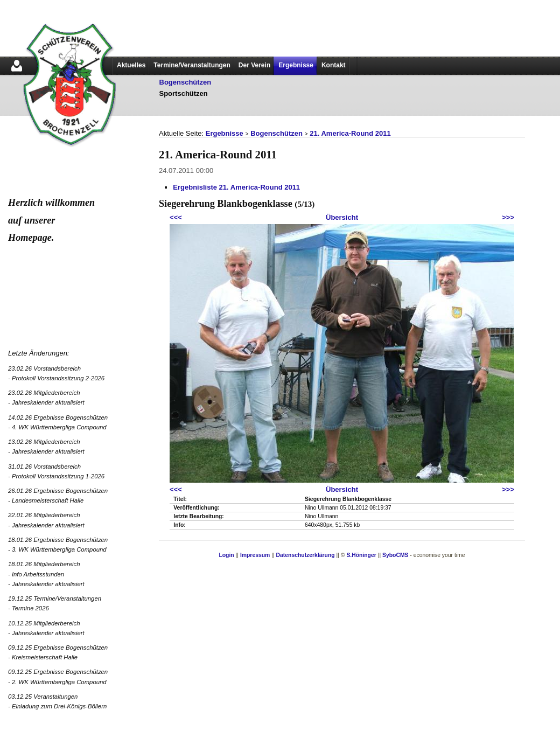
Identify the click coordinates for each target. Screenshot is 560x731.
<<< (176, 217)
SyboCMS (395, 555)
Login (226, 555)
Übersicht (342, 217)
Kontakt (334, 65)
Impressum (255, 555)
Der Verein (254, 65)
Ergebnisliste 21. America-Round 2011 (236, 187)
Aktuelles (131, 65)
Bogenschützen (185, 82)
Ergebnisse (296, 65)
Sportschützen (184, 93)
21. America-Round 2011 (350, 133)
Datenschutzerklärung (306, 555)
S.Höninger (361, 555)
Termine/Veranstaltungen (192, 65)
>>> (508, 217)
